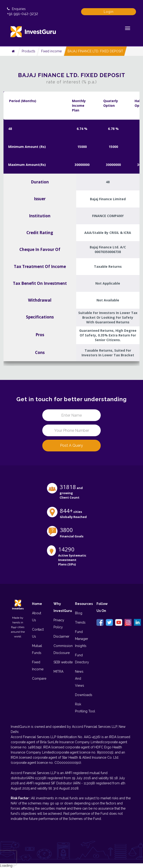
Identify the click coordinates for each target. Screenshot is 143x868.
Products (29, 51)
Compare (39, 679)
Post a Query (71, 445)
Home (37, 604)
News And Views (80, 679)
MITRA (58, 672)
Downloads (84, 695)
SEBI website (63, 662)
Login (109, 12)
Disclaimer (61, 636)
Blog (79, 613)
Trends (80, 622)
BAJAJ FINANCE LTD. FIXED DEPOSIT (95, 51)
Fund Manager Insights (82, 639)
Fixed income (51, 51)
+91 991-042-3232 (23, 14)
